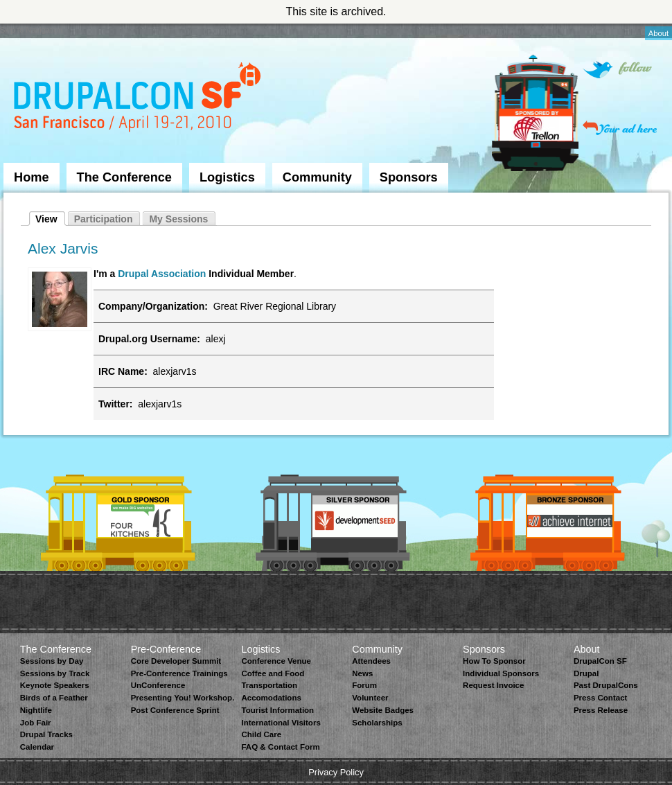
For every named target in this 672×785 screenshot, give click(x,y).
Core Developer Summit (176, 661)
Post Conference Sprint (175, 710)
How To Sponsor (494, 661)
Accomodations (271, 698)
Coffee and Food (273, 673)
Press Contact (600, 698)
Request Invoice (493, 685)
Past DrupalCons (606, 685)
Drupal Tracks (46, 734)
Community (317, 177)
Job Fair (36, 723)
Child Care (261, 734)
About (658, 33)
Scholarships (377, 723)
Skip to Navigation (31, 30)
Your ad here (620, 128)
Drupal (586, 673)
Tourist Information (277, 710)
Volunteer (370, 698)
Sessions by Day (52, 661)
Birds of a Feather (54, 698)
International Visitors (281, 723)
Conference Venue (276, 661)
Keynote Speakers (55, 685)
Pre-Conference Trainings (179, 673)
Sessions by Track (55, 673)
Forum (364, 685)
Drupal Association (162, 274)
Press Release (601, 710)
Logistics (227, 177)
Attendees (371, 661)
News (362, 673)
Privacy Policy (336, 772)
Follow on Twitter (617, 70)
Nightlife (36, 710)
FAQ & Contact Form (280, 747)
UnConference (158, 685)
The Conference (124, 177)
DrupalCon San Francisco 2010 (139, 99)
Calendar (37, 747)
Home (32, 177)
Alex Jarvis (63, 248)
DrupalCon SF (600, 661)
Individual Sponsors (501, 673)
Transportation (269, 685)
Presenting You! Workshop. (183, 698)
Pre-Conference (166, 649)
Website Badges (383, 710)
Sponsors (409, 177)
